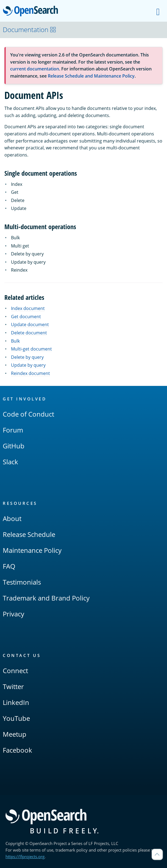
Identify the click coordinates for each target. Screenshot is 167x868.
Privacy (13, 614)
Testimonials (22, 582)
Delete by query (27, 357)
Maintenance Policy (32, 550)
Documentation (30, 29)
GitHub (14, 446)
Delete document (29, 333)
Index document (28, 308)
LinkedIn (16, 702)
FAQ (9, 566)
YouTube (16, 718)
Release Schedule (29, 534)
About (12, 518)
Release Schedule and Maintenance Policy (91, 76)
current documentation (35, 69)
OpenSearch (32, 12)
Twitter (13, 686)
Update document (30, 325)
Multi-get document (31, 349)
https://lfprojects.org (25, 856)
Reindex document (30, 373)
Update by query (28, 365)
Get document (26, 317)
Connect (15, 671)
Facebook (17, 750)
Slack (10, 462)
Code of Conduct (28, 414)
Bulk (15, 341)
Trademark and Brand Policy (46, 598)
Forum (13, 430)
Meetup (15, 734)
